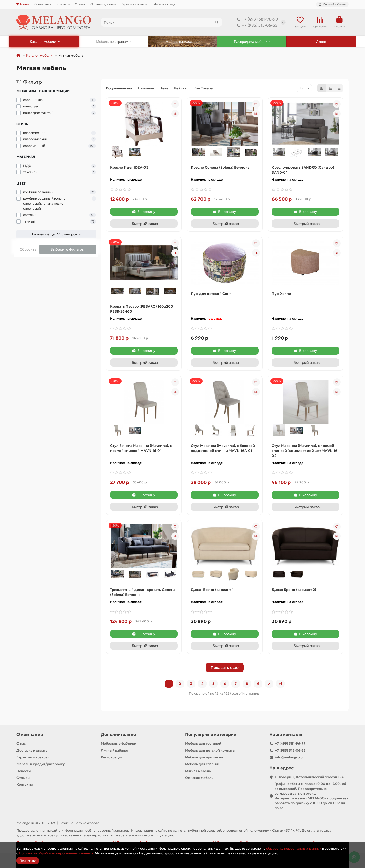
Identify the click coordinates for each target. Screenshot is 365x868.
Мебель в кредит (165, 4)
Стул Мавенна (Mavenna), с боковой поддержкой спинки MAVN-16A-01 (223, 448)
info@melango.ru (289, 757)
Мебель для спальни (202, 764)
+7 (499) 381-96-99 (256, 19)
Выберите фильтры (68, 249)
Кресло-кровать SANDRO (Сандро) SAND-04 (303, 170)
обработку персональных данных (294, 848)
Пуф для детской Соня (211, 294)
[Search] (162, 22)
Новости (24, 771)
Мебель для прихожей (204, 757)
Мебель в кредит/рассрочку (41, 764)
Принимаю (28, 861)
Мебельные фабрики (118, 744)
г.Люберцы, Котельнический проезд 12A (309, 777)
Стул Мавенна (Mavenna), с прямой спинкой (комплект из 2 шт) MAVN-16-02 (305, 451)
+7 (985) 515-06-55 (256, 25)
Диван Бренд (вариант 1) (213, 590)
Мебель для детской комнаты (210, 750)
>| (280, 684)
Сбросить (28, 249)
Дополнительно (118, 734)
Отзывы (80, 4)
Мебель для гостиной (203, 744)
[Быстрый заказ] (144, 224)
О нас (21, 744)
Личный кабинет (115, 750)
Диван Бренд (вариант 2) (294, 590)
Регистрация (112, 757)
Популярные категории (211, 734)
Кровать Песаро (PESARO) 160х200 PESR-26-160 (142, 309)
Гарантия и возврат (135, 4)
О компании (43, 4)
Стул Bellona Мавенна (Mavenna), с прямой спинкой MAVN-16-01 (141, 448)
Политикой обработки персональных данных (56, 853)
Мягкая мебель (198, 771)
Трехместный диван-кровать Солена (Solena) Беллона (143, 592)
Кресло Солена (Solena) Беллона (220, 167)
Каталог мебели (39, 56)
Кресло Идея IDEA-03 (129, 167)
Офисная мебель (199, 778)
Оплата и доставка (103, 4)
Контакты (63, 4)
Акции (321, 42)
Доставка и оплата (32, 750)
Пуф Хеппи (281, 294)
